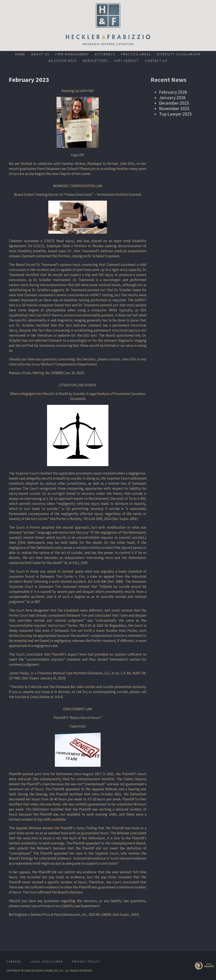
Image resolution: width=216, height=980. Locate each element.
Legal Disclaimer (47, 961)
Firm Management (72, 54)
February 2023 (29, 80)
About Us (40, 54)
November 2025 (174, 108)
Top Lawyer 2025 (175, 114)
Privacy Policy (86, 961)
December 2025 (174, 103)
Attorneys (105, 54)
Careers (14, 961)
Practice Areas (136, 54)
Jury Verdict (126, 61)
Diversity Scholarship (179, 54)
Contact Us (156, 61)
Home (20, 54)
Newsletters (95, 61)
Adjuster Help (63, 61)
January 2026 (172, 97)
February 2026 (173, 92)
